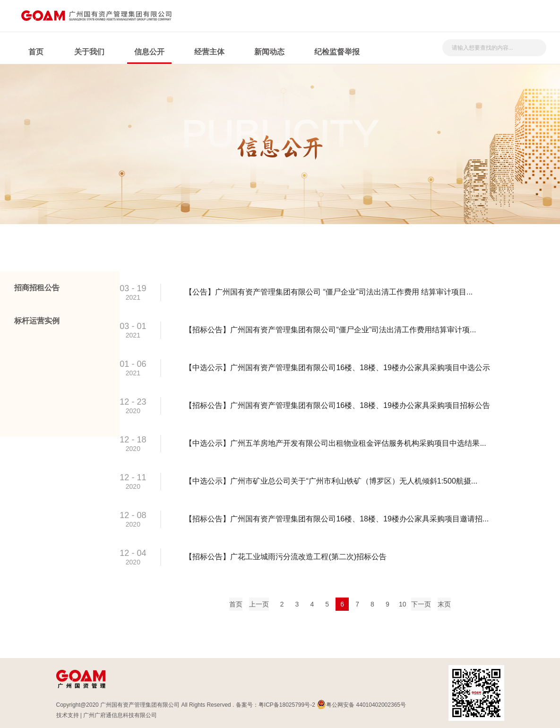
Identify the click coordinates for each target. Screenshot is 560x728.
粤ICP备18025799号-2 (287, 705)
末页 (444, 604)
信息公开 (149, 52)
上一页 (259, 604)
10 (403, 604)
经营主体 (209, 52)
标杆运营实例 (37, 321)
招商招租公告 (37, 288)
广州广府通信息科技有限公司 (120, 715)
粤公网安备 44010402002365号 (361, 704)
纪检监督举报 (337, 52)
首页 (36, 52)
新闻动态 (269, 52)
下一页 (421, 604)
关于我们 (89, 52)
